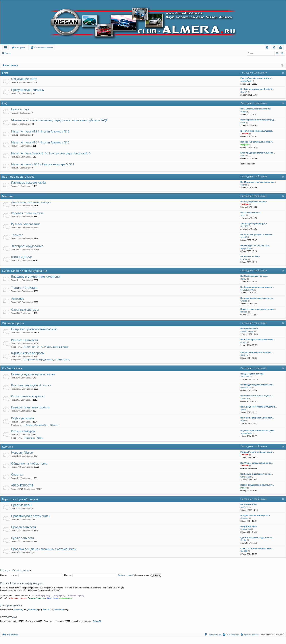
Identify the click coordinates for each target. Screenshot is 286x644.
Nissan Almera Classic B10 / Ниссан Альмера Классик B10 (51, 153)
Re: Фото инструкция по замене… (257, 234)
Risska (243, 540)
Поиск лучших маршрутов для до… (258, 309)
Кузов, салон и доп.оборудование (24, 271)
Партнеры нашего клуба (18, 177)
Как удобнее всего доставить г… (257, 78)
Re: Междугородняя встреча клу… (257, 385)
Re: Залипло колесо (250, 213)
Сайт (5, 73)
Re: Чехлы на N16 (249, 329)
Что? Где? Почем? (33, 347)
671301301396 (247, 290)
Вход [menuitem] (275, 48)
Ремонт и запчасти (25, 340)
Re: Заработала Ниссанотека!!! (256, 109)
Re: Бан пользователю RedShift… (257, 89)
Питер (28, 425)
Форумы (20, 47)
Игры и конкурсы (23, 431)
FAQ (5, 103)
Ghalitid (244, 301)
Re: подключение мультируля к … (257, 298)
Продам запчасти (24, 527)
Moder (243, 488)
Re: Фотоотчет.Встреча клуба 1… (257, 396)
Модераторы (66, 598)
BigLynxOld (246, 248)
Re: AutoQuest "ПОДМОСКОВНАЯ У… (259, 407)
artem (243, 156)
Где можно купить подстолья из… (257, 537)
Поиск (8, 53)
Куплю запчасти (23, 538)
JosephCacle (246, 81)
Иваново (54, 425)
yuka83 (244, 237)
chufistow (33, 610)
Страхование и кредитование (38, 360)
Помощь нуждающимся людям (33, 374)
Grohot (244, 342)
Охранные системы (25, 310)
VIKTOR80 (245, 376)
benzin (46, 610)
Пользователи (42, 47)
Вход (19, 53)
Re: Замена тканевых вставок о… (257, 287)
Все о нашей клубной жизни (31, 385)
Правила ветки (22, 505)
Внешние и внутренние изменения (36, 276)
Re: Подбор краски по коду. (254, 276)
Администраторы (18, 598)
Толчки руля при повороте (254, 223)
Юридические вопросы (28, 353)
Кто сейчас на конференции (21, 583)
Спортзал (18, 474)
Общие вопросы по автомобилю (34, 329)
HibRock (244, 355)
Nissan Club (246, 388)
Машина (8, 196)
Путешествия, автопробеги (30, 407)
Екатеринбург (40, 425)
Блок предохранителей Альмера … (258, 153)
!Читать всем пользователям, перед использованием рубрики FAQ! (59, 120)
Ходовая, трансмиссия (27, 213)
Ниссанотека (20, 109)
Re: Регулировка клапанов (254, 202)
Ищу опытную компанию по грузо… (258, 431)
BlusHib (244, 551)
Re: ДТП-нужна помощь (252, 374)
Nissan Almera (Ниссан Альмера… (257, 131)
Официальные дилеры (56, 347)
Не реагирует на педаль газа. (255, 245)
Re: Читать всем (249, 504)
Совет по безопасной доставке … (257, 548)
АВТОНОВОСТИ (22, 485)
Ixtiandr (244, 185)
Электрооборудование (27, 246)
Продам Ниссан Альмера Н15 (255, 515)
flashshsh (59, 610)
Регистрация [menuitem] (282, 48)
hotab (243, 123)
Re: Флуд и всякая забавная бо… (257, 463)
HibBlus (244, 312)
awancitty (18, 610)
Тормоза (17, 235)
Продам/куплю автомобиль (31, 516)
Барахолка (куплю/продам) (20, 499)
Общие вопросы (13, 323)
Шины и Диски (22, 257)
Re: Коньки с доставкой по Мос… (257, 474)
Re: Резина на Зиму (250, 256)
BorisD (243, 279)
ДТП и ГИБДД (62, 360)
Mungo (244, 112)
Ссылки (6, 48)
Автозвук (18, 299)
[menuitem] (267, 47)
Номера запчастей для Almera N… (257, 142)
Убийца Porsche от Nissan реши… (257, 452)
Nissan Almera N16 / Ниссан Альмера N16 (40, 142)
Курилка (7, 446)
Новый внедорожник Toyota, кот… (257, 485)
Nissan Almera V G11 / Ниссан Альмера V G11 (43, 164)
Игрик (243, 421)
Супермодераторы (37, 598)
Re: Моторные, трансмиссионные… (258, 182)
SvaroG (244, 92)
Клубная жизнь (12, 368)
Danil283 (244, 226)
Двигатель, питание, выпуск (31, 202)
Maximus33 (246, 529)
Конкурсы (29, 438)
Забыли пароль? (126, 575)
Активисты (53, 598)
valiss (243, 215)
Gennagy (245, 518)
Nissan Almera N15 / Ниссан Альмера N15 (40, 131)
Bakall (243, 410)
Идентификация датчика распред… (258, 120)
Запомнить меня (144, 575)
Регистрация (33, 53)
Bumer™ (244, 507)
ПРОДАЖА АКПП (249, 526)
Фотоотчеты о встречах (28, 396)
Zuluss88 (97, 621)
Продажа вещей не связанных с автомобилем (44, 549)
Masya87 (245, 145)
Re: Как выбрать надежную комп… (258, 340)
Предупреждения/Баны (28, 90)
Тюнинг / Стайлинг (25, 288)
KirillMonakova (247, 331)
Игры (39, 438)
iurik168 (244, 259)
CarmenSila (246, 477)
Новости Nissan (22, 452)
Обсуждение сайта (24, 79)
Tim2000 (244, 134)
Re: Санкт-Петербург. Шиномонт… (257, 418)
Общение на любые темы (29, 463)
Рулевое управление (26, 224)
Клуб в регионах (23, 418)
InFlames (245, 399)
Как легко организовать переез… (257, 352)
